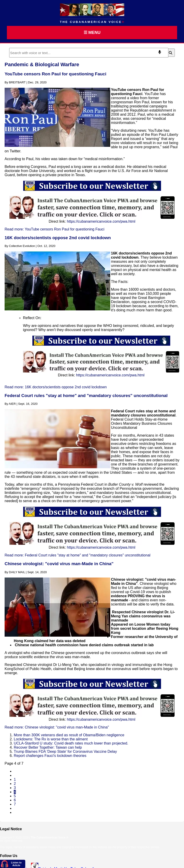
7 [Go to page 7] (15, 804)
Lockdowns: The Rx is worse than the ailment (51, 739)
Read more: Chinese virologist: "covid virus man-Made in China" (57, 727)
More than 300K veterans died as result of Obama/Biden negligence (69, 735)
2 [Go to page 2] (15, 784)
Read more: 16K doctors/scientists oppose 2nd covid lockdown (56, 387)
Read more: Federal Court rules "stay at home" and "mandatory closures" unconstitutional (78, 555)
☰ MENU (92, 33)
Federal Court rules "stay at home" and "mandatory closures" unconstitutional (86, 396)
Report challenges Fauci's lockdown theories (50, 756)
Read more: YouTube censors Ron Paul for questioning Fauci (54, 229)
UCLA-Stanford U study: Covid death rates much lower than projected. (71, 743)
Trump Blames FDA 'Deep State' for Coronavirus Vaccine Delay (65, 752)
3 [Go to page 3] (15, 788)
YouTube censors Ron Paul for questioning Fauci (55, 74)
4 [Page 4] (15, 792)
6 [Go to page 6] (15, 800)
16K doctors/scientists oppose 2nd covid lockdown (58, 238)
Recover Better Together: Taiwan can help (48, 747)
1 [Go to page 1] (15, 779)
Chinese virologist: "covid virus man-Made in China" (59, 564)
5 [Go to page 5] (15, 796)
